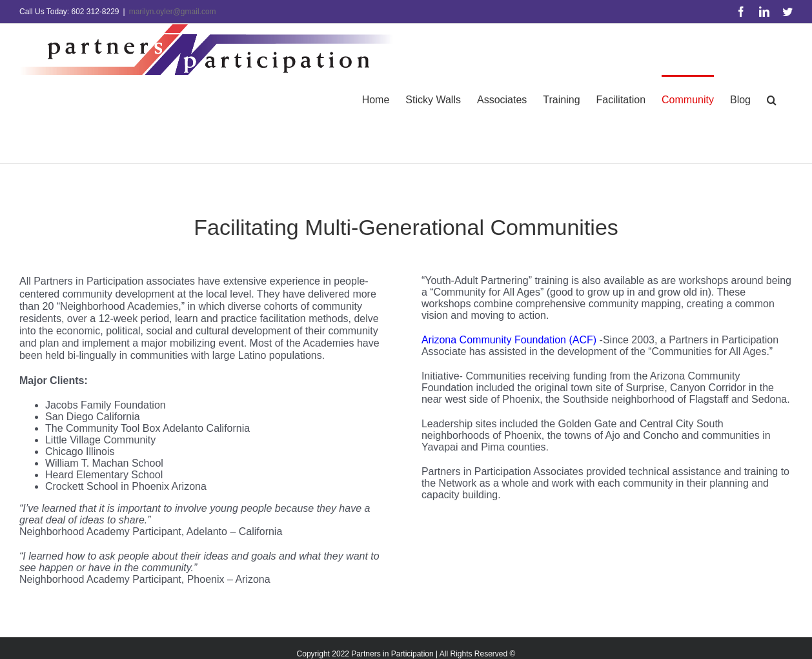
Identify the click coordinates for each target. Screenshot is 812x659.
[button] (772, 99)
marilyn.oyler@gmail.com (173, 12)
